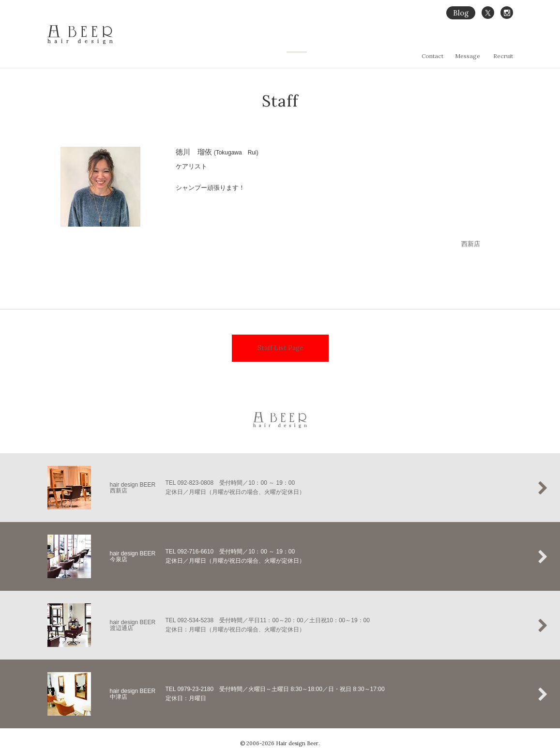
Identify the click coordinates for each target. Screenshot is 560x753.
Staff (507, 42)
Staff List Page (280, 341)
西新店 (471, 239)
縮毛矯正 (385, 42)
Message (468, 56)
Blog (461, 13)
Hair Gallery (423, 42)
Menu (457, 42)
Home (322, 42)
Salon (483, 42)
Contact (432, 56)
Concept (352, 42)
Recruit (503, 56)
